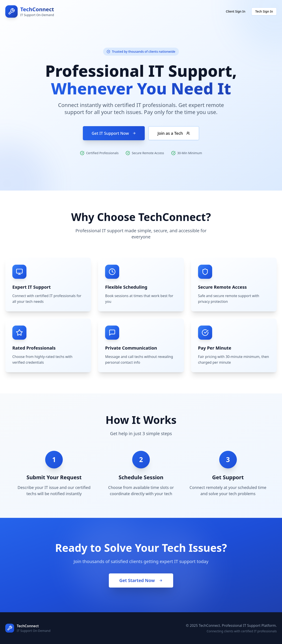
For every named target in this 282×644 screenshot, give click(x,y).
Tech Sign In (264, 11)
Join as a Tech (174, 133)
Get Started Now (141, 580)
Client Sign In (236, 11)
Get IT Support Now (114, 133)
